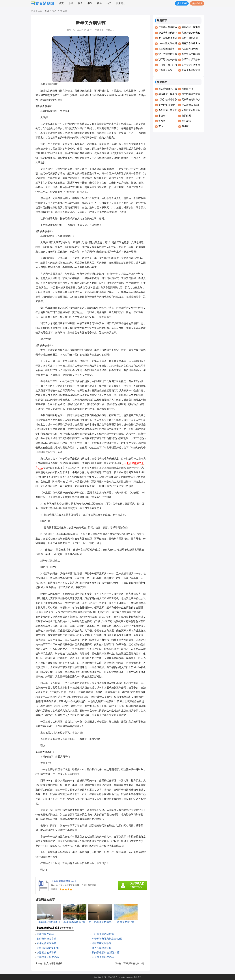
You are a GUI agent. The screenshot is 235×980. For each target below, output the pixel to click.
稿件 (99, 3)
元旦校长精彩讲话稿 (103, 957)
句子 (109, 3)
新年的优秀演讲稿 (47, 943)
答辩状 (162, 121)
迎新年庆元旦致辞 (102, 943)
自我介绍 (186, 116)
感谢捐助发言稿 (45, 934)
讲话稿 (64, 11)
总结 (71, 3)
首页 (61, 3)
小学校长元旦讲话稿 (48, 957)
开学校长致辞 (165, 70)
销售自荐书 (187, 89)
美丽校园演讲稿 (167, 49)
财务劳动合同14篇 (168, 89)
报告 (80, 3)
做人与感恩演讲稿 (102, 948)
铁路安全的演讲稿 (47, 952)
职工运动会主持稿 (168, 59)
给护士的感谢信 (190, 38)
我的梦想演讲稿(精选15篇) (106, 952)
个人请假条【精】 (191, 105)
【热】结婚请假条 (168, 99)
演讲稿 (185, 126)
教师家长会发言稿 (47, 939)
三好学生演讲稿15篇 (103, 934)
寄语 (161, 126)
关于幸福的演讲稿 (168, 38)
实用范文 (121, 3)
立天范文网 (113, 977)
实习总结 (186, 121)
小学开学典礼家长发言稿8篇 (107, 939)
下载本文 (110, 30)
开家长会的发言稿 (191, 70)
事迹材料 (163, 116)
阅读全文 (99, 30)
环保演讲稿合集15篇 (48, 948)
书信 (90, 3)
